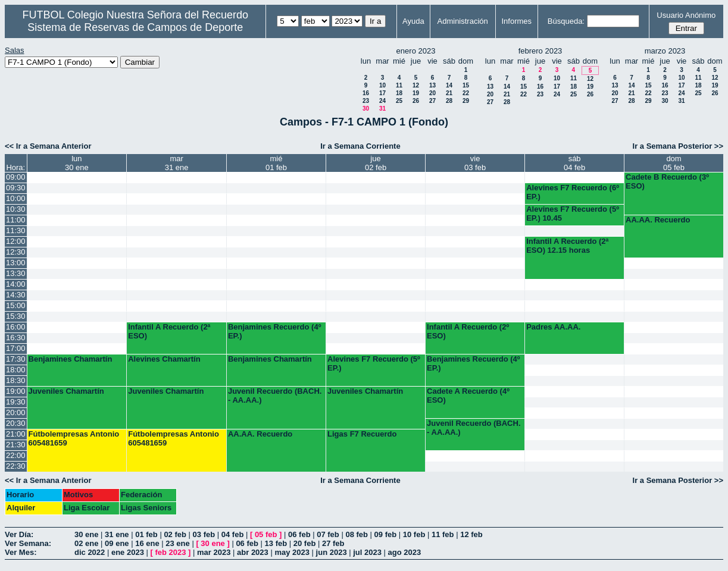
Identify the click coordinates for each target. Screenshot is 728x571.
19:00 (16, 391)
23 (366, 101)
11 (399, 85)
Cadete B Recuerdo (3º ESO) (667, 181)
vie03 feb (475, 163)
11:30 (16, 230)
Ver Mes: (21, 552)
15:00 (16, 305)
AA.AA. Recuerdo (658, 220)
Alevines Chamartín (164, 359)
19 (416, 93)
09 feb (386, 534)
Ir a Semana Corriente (360, 146)
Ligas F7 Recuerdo (362, 434)
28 (449, 101)
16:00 (16, 327)
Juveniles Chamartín (66, 391)
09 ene (117, 543)
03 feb (204, 534)
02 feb (175, 534)
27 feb (333, 543)
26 (416, 101)
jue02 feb (376, 163)
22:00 (16, 455)
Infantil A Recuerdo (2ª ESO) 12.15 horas (567, 246)
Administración (463, 21)
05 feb (266, 534)
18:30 (16, 380)
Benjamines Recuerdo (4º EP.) (274, 331)
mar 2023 (214, 552)
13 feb (276, 543)
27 (432, 101)
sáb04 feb (574, 163)
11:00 (16, 220)
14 (449, 85)
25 (399, 101)
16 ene (147, 543)
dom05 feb (674, 163)
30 (366, 109)
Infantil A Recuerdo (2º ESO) (468, 331)
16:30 (16, 338)
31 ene (117, 534)
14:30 (16, 295)
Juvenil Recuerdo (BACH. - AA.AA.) (275, 396)
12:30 (16, 252)
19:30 (16, 402)
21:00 (16, 434)
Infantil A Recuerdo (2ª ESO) (169, 331)
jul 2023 (367, 552)
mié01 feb (276, 163)
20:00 (16, 412)
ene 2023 (128, 552)
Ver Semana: (28, 543)
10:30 (16, 209)
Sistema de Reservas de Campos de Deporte (135, 27)
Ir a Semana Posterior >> (678, 146)
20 (432, 93)
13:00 (16, 263)
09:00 (16, 177)
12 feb (471, 534)
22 (466, 93)
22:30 (16, 466)
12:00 (16, 241)
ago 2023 (405, 552)
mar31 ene (177, 163)
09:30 (16, 188)
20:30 (16, 423)
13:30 (16, 273)
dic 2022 (90, 552)
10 (382, 85)
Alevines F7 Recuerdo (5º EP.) (374, 363)
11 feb (443, 534)
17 (382, 93)
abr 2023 (253, 552)
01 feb (146, 534)
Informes (516, 21)
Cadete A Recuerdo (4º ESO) (468, 396)
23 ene (177, 543)
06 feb (299, 534)
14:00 (16, 284)
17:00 (16, 348)
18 (399, 93)
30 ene (86, 534)
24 (382, 101)
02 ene (86, 543)
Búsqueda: (566, 21)
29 (466, 101)
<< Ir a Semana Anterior (48, 146)
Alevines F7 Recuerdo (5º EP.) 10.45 (573, 214)
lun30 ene (77, 163)
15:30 (16, 316)
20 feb (305, 543)
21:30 (16, 445)
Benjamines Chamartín (71, 359)
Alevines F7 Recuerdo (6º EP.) (573, 192)
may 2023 (292, 552)
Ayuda (413, 21)
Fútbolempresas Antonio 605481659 (74, 438)
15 (466, 85)
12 (416, 85)
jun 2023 (332, 552)
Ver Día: (19, 534)
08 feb (357, 534)
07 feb (328, 534)
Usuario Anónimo (686, 15)
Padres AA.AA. (553, 327)
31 (382, 109)
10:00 (16, 198)
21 (449, 93)
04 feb (233, 534)
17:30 (16, 359)
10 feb (414, 534)
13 (432, 85)
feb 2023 (170, 552)
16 (366, 93)
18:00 (16, 370)
